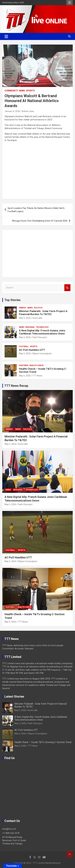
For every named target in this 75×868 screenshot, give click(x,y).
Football (24, 346)
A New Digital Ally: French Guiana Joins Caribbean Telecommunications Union (42, 332)
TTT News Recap (16, 386)
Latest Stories (14, 697)
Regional (30, 327)
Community (11, 91)
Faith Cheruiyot (40, 337)
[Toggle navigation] (6, 36)
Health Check (36, 365)
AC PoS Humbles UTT (32, 350)
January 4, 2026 (12, 111)
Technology (42, 327)
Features (24, 365)
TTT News (37, 376)
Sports (30, 91)
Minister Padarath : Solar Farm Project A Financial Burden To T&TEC (43, 313)
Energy (23, 308)
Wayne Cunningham (42, 354)
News (22, 91)
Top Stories (12, 300)
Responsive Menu (70, 3)
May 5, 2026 (25, 318)
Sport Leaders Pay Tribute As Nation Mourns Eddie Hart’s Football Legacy (36, 210)
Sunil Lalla (37, 318)
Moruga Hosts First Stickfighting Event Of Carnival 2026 (40, 221)
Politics (38, 308)
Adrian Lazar (28, 111)
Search (67, 288)
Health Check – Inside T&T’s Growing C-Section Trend (43, 742)
